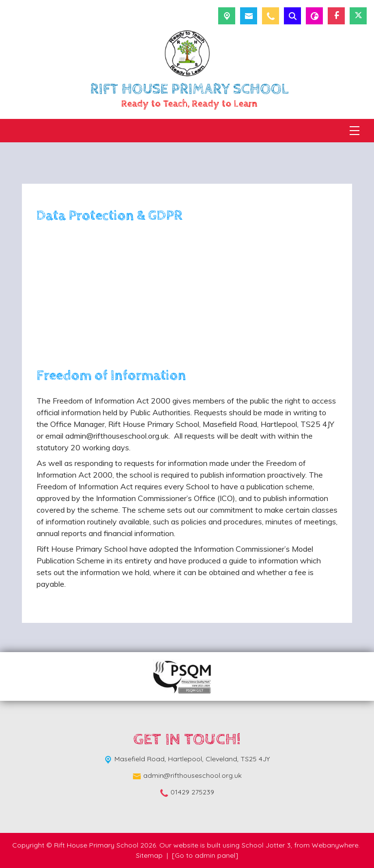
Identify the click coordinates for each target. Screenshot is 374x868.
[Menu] (355, 131)
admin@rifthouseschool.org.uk (192, 775)
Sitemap (149, 855)
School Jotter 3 (266, 845)
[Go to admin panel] (205, 855)
